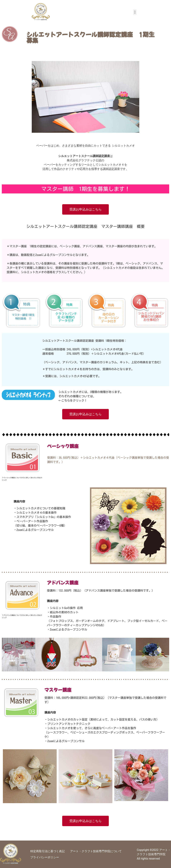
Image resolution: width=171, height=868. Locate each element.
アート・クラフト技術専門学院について (96, 851)
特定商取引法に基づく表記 (47, 851)
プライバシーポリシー (45, 857)
